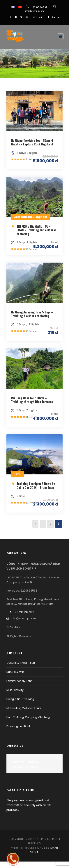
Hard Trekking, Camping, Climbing (28, 717)
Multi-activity (15, 690)
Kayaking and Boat (18, 726)
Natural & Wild (15, 672)
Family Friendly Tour (19, 681)
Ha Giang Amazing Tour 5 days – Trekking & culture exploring (32, 314)
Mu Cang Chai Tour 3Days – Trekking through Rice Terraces (32, 400)
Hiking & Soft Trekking (20, 699)
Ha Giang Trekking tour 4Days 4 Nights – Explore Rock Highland (32, 142)
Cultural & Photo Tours (21, 663)
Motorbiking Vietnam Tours (24, 708)
